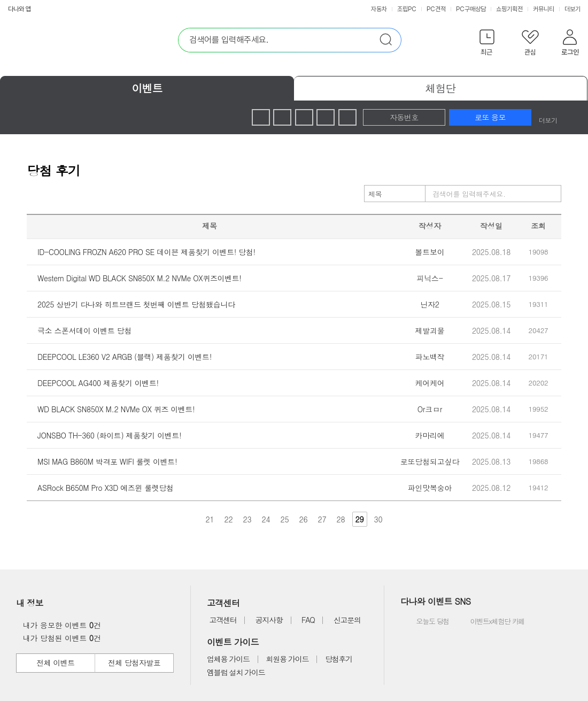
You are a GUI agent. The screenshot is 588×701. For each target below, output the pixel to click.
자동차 (379, 9)
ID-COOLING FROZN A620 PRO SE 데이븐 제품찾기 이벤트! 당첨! (146, 252)
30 (378, 519)
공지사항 (269, 620)
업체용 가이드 (228, 659)
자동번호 (404, 117)
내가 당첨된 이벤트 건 (59, 638)
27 (322, 519)
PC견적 (436, 9)
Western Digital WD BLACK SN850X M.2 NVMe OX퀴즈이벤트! (140, 278)
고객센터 (223, 620)
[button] (487, 45)
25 (285, 519)
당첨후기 (339, 659)
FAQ (308, 620)
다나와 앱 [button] (20, 9)
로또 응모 (490, 117)
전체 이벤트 (55, 663)
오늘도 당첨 (426, 622)
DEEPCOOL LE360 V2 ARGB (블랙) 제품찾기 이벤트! (125, 357)
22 (229, 519)
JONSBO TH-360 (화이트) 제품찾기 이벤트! (109, 435)
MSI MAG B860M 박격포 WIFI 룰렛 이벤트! (107, 461)
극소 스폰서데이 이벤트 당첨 (84, 330)
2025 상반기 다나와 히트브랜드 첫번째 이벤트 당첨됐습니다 (136, 304)
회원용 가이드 (288, 659)
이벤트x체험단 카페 (490, 622)
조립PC (407, 9)
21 (210, 519)
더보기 (573, 9)
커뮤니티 (544, 9)
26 (304, 519)
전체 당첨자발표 (134, 663)
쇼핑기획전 (509, 9)
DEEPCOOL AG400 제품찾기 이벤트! (98, 383)
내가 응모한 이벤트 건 (59, 625)
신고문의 (347, 620)
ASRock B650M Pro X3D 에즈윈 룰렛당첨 (106, 488)
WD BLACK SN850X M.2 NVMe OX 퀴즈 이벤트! (116, 409)
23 (247, 519)
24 (266, 519)
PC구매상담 (471, 9)
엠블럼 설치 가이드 (236, 672)
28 (341, 519)
